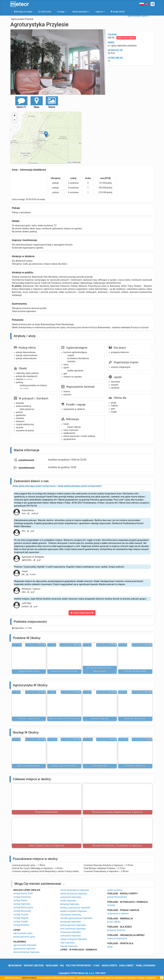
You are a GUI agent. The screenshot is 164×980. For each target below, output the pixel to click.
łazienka (111, 905)
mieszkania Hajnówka (71, 915)
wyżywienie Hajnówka (71, 897)
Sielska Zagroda (100, 719)
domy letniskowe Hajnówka (26, 952)
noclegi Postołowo (22, 897)
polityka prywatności (79, 966)
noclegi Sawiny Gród (23, 893)
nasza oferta (109, 966)
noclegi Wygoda (21, 918)
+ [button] (14, 116)
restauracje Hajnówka (71, 932)
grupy (110, 947)
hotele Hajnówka (68, 901)
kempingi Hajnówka (70, 904)
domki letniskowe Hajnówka (74, 894)
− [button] (14, 120)
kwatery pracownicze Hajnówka (75, 908)
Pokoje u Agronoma (29, 719)
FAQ (62, 966)
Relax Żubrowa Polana (64, 766)
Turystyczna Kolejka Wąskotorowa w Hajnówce (117, 812)
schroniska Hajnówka (71, 936)
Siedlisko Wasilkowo (135, 719)
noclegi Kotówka (21, 925)
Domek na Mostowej (135, 671)
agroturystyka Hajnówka (25, 945)
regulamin (52, 966)
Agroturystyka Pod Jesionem (64, 719)
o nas (96, 966)
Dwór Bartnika (100, 766)
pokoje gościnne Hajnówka (73, 925)
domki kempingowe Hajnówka (75, 890)
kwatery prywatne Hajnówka (74, 911)
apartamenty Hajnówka (24, 949)
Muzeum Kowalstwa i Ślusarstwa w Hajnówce (117, 846)
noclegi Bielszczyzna (23, 907)
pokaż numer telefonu (126, 38)
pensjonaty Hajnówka (71, 922)
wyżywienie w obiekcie (118, 914)
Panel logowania (146, 966)
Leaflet (69, 162)
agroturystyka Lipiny (23, 933)
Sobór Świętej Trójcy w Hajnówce (46, 846)
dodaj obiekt (127, 966)
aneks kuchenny (115, 890)
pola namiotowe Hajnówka (73, 929)
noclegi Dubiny (20, 900)
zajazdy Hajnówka (69, 946)
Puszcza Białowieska (46, 812)
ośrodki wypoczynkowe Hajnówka (76, 918)
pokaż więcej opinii (82, 613)
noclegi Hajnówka (22, 904)
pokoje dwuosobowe (117, 897)
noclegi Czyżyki (21, 921)
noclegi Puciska (21, 914)
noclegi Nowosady (22, 911)
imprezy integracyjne (117, 938)
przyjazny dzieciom (116, 930)
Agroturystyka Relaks (29, 766)
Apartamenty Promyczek (64, 671)
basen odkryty (114, 922)
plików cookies (29, 978)
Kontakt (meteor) (34, 966)
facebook (15, 966)
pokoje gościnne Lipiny (24, 937)
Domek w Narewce (135, 766)
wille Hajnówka (68, 943)
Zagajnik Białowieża (29, 671)
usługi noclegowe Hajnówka (74, 939)
